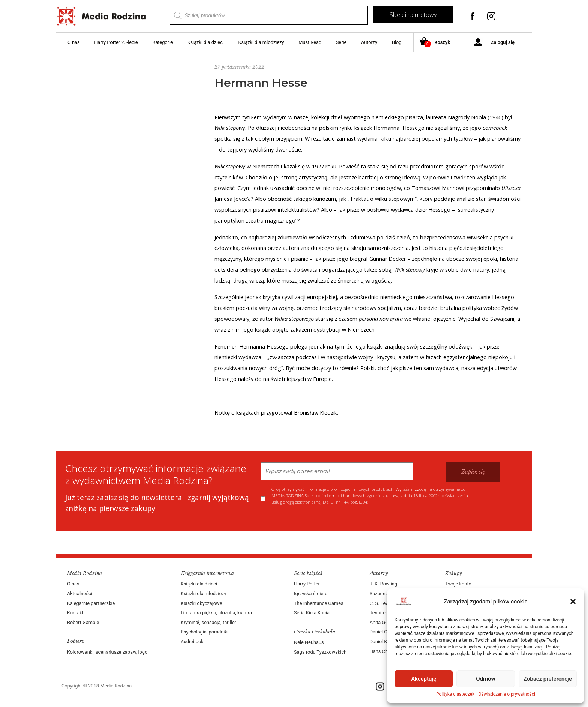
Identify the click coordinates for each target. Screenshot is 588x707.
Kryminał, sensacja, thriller (209, 622)
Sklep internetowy (413, 15)
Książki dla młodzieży (261, 42)
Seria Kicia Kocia (312, 613)
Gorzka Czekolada (315, 632)
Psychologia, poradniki (205, 632)
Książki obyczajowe (202, 603)
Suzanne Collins (387, 593)
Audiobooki (193, 642)
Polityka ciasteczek (455, 694)
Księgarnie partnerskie (91, 603)
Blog (397, 42)
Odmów (486, 679)
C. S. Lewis (381, 603)
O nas (74, 42)
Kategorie (163, 42)
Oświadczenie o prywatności (507, 694)
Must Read (310, 42)
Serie (341, 42)
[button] (573, 602)
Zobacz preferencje (548, 679)
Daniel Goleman (387, 632)
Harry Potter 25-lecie (116, 42)
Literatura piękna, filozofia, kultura (216, 613)
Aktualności (80, 593)
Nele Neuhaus (309, 642)
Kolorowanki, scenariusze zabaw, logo (107, 652)
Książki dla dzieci (205, 42)
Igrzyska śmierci (311, 593)
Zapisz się (473, 472)
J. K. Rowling (383, 584)
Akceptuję (424, 679)
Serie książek (308, 573)
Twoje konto (458, 584)
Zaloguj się (503, 42)
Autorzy (369, 42)
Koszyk (438, 43)
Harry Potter (307, 584)
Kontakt (75, 613)
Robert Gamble (83, 622)
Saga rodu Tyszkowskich (320, 652)
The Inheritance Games (319, 603)
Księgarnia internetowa (207, 573)
